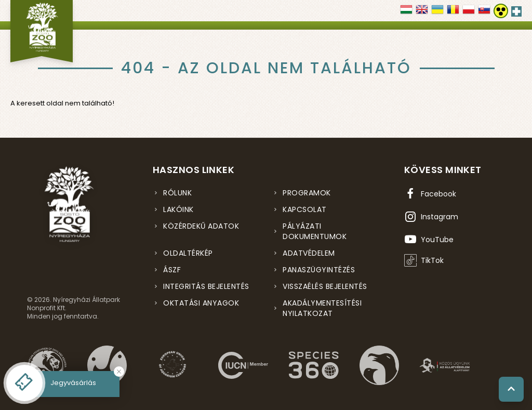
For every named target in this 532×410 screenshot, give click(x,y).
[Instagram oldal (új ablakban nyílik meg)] (431, 217)
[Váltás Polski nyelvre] (469, 13)
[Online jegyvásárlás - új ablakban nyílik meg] (24, 383)
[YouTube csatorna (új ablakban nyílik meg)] (429, 240)
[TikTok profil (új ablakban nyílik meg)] (424, 260)
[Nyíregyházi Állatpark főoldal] (42, 31)
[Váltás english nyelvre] (422, 13)
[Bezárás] (119, 372)
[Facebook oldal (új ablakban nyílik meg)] (430, 194)
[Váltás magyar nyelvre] (406, 13)
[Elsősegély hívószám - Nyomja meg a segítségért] (516, 9)
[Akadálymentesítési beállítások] (501, 11)
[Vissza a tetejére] (511, 389)
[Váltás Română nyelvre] (453, 13)
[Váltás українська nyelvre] (437, 13)
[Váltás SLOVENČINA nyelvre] (484, 13)
